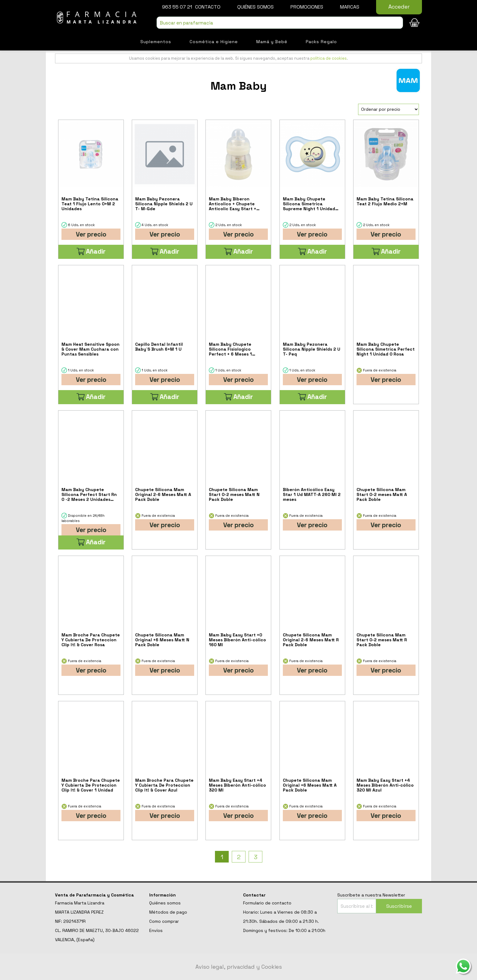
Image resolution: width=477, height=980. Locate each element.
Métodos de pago (168, 912)
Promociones (307, 7)
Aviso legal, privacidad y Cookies (239, 967)
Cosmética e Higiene (214, 42)
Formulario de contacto (267, 903)
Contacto (208, 7)
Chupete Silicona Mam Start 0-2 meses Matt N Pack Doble (234, 494)
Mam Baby (239, 86)
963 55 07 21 (177, 7)
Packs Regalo (321, 42)
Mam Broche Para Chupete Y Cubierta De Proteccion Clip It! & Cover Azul (164, 785)
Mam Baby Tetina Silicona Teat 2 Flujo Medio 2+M (385, 201)
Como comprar (164, 921)
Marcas (350, 7)
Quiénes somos (255, 7)
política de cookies (329, 58)
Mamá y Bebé (272, 42)
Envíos (156, 930)
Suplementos (156, 42)
